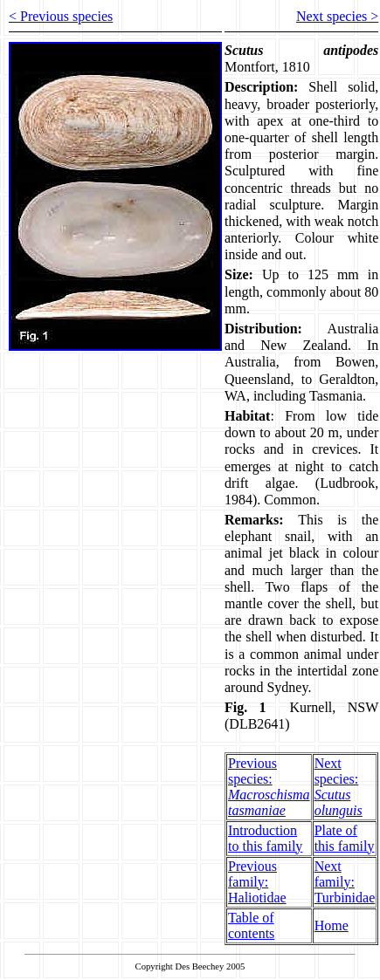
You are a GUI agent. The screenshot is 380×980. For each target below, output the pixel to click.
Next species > (337, 16)
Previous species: (269, 787)
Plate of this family (345, 838)
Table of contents (251, 925)
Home (332, 925)
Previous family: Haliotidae (257, 882)
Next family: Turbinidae (345, 882)
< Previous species (61, 16)
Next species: (339, 787)
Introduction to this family (265, 838)
